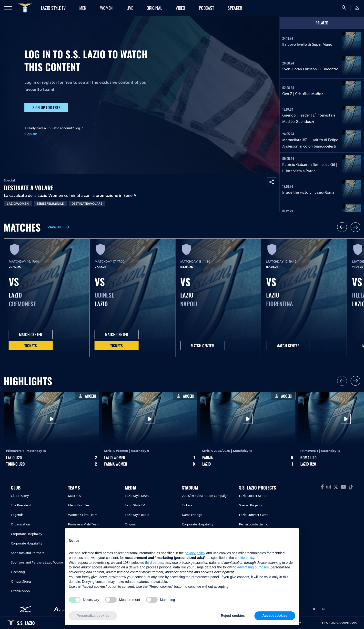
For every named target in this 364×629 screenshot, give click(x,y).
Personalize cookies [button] (93, 616)
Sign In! (31, 134)
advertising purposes (253, 567)
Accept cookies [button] (275, 616)
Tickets (31, 346)
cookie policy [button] (245, 558)
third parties (154, 563)
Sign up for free (46, 107)
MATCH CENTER (31, 334)
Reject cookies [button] (233, 616)
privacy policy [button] (195, 553)
